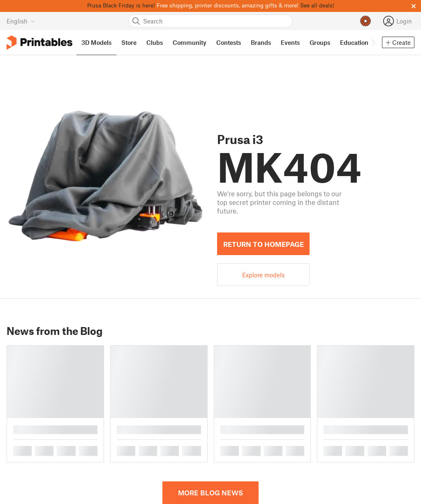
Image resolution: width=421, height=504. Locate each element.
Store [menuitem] (129, 42)
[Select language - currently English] (21, 21)
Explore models (263, 275)
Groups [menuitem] (320, 42)
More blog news (210, 492)
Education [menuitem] (354, 42)
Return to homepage (264, 244)
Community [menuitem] (190, 42)
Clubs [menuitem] (155, 42)
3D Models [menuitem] (96, 42)
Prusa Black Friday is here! (121, 5)
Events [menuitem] (290, 42)
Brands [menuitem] (261, 42)
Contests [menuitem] (229, 42)
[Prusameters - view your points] (365, 21)
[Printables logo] (39, 43)
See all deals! (317, 5)
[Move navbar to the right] (373, 42)
